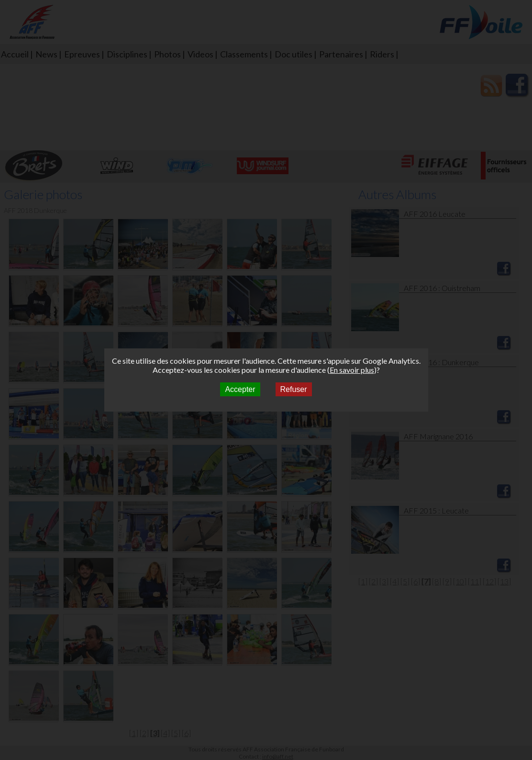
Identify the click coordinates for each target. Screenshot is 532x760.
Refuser (294, 389)
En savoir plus (352, 370)
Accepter (240, 389)
